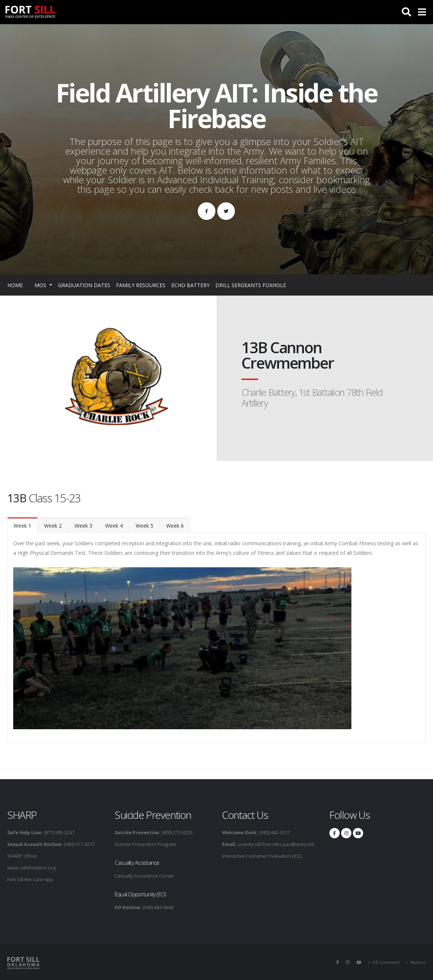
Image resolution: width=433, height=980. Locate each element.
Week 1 (22, 526)
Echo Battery (190, 285)
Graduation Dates (84, 285)
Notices (418, 962)
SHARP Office (22, 856)
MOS (41, 285)
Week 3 (83, 526)
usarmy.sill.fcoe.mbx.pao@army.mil (275, 844)
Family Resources (141, 285)
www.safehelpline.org (31, 868)
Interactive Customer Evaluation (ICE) (262, 856)
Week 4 (114, 526)
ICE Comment (386, 962)
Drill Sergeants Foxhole (251, 285)
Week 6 (175, 526)
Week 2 (53, 526)
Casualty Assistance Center (144, 876)
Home (15, 285)
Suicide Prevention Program (145, 844)
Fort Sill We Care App (30, 880)
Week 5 (144, 526)
